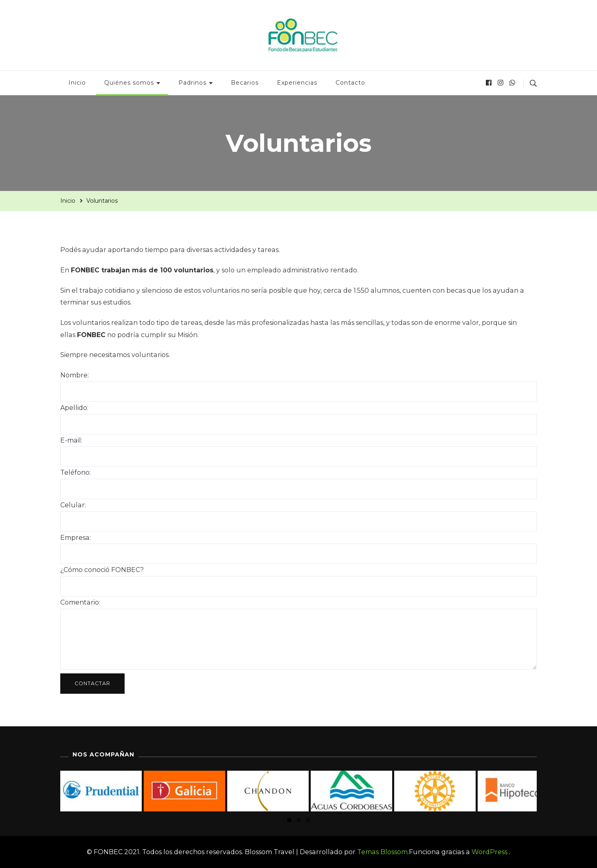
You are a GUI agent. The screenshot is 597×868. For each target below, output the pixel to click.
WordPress (489, 852)
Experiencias (297, 83)
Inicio (77, 83)
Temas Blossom (382, 852)
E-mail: (71, 440)
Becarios (245, 83)
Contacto (350, 83)
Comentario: (80, 602)
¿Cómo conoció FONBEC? (102, 570)
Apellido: (74, 408)
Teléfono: (76, 472)
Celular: (73, 505)
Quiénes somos (129, 83)
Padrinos (192, 83)
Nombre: (75, 375)
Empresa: (76, 538)
